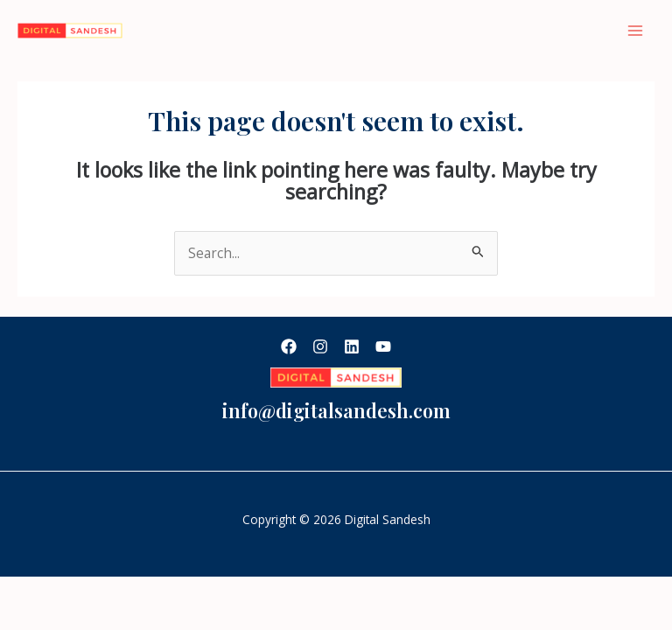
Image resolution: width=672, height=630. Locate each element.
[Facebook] (289, 346)
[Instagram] (320, 346)
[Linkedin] (352, 346)
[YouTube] (383, 346)
